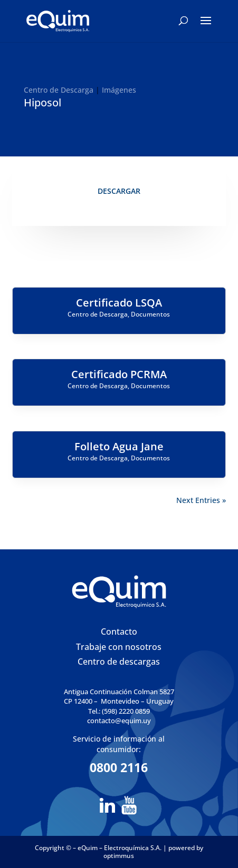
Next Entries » (201, 500)
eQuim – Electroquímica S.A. (120, 848)
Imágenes (119, 90)
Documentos (150, 314)
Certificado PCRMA (119, 374)
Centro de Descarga (59, 90)
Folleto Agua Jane (119, 446)
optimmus (119, 856)
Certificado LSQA (119, 303)
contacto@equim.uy (119, 721)
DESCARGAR (119, 191)
